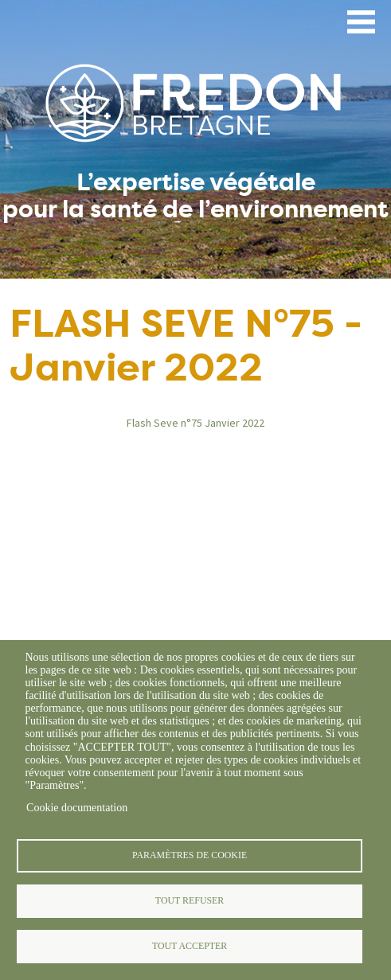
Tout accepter (190, 946)
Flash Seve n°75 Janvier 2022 (195, 423)
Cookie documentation (77, 808)
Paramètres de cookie (190, 855)
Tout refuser (190, 900)
